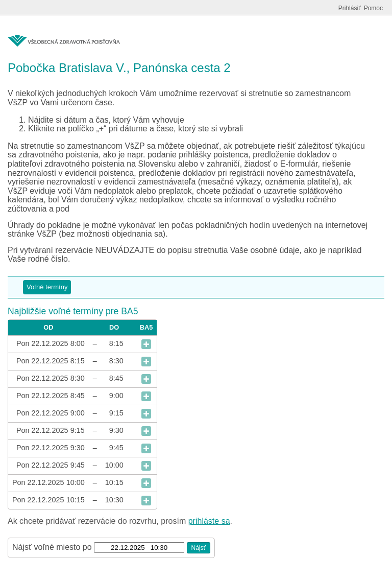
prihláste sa (209, 521)
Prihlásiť (350, 8)
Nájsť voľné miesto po (52, 547)
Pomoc (373, 8)
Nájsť (199, 548)
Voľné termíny (47, 287)
